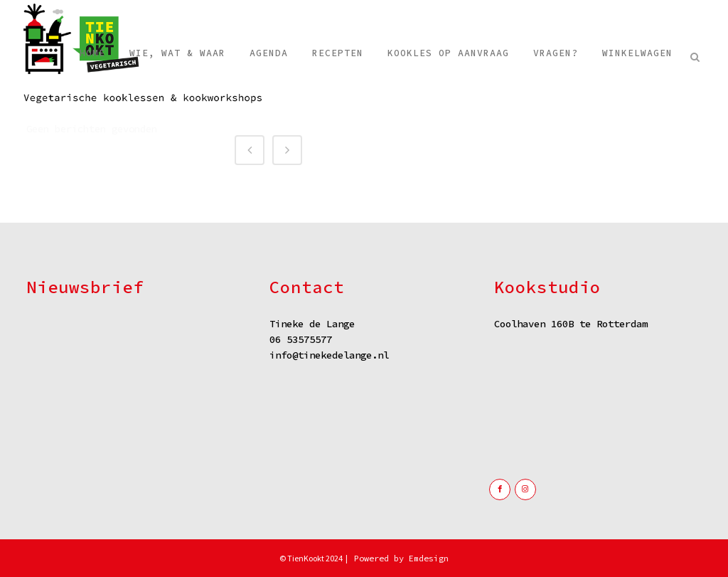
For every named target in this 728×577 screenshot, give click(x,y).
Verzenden (133, 426)
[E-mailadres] (133, 390)
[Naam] (133, 347)
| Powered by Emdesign (396, 558)
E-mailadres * (57, 370)
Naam (41, 326)
